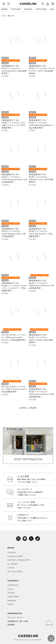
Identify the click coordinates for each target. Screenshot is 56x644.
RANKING (28, 9)
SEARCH (9, 4)
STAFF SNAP (41, 9)
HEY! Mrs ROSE (15, 572)
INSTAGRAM (18, 539)
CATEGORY (16, 9)
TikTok (38, 539)
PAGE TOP (49, 625)
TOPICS (11, 593)
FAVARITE (43, 4)
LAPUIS (11, 568)
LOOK (10, 589)
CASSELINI (28, 4)
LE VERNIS (13, 564)
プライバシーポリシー (16, 618)
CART (53, 4)
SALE (52, 9)
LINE (25, 539)
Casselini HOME (15, 556)
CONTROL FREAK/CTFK (19, 560)
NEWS (10, 604)
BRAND (5, 9)
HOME (4, 16)
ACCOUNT (48, 4)
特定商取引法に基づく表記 (18, 621)
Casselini (12, 553)
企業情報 (11, 625)
